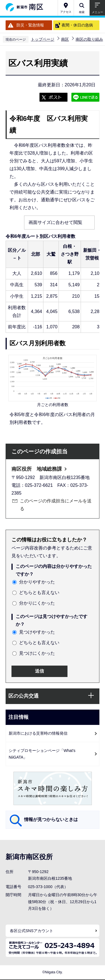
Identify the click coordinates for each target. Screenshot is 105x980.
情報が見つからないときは (51, 819)
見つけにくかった (37, 653)
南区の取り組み (89, 39)
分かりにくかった (37, 603)
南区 (65, 39)
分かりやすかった (37, 582)
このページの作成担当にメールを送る (56, 505)
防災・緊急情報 (30, 25)
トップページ (43, 39)
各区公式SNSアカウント (32, 931)
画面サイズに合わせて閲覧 (55, 222)
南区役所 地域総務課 (37, 469)
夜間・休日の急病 (77, 25)
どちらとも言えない (39, 592)
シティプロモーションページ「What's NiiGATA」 (42, 754)
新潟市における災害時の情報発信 (38, 733)
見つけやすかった (37, 632)
